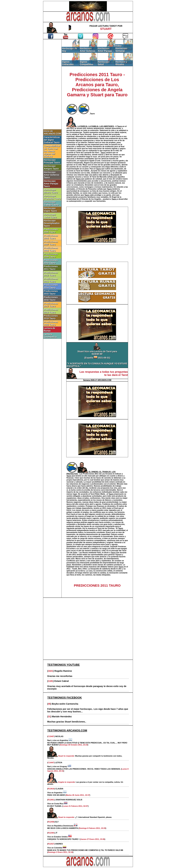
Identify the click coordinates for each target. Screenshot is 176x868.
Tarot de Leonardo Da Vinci (88, 153)
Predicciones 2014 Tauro (51, 286)
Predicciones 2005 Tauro (51, 231)
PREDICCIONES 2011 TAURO (97, 585)
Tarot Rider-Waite (98, 494)
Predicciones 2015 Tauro (51, 292)
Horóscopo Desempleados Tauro (52, 223)
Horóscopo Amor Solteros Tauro (52, 175)
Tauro (92, 114)
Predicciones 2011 (91, 474)
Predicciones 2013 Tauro (51, 280)
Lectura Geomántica (50, 336)
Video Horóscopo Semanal (121, 48)
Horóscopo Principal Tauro (52, 161)
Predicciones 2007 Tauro (51, 243)
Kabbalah (71, 567)
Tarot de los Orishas (106, 528)
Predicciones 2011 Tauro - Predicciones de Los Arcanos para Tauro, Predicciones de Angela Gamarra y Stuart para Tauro (97, 85)
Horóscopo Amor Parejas (105, 50)
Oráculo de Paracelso (88, 189)
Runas (85, 553)
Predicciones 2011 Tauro (51, 268)
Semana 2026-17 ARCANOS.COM (97, 380)
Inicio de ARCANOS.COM (52, 132)
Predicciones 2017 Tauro (51, 305)
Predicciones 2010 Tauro (51, 262)
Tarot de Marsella (100, 177)
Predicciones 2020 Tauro (51, 323)
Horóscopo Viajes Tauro (50, 210)
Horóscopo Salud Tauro (50, 216)
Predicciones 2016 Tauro (51, 299)
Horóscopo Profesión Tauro (52, 197)
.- (96, 126)
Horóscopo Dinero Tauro (51, 191)
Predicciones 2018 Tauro (51, 311)
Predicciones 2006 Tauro (51, 237)
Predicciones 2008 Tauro (51, 249)
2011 (72, 128)
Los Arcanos (107, 474)
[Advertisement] (52, 77)
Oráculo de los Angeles (92, 199)
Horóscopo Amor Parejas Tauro (51, 184)
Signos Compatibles (87, 63)
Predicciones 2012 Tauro (51, 274)
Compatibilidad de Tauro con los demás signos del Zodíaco (52, 151)
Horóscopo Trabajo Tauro (51, 203)
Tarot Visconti (86, 134)
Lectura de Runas (49, 329)
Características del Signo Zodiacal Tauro (52, 140)
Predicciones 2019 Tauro (51, 317)
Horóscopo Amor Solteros (88, 50)
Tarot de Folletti (83, 171)
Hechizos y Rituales (121, 63)
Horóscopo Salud (104, 63)
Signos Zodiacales (68, 63)
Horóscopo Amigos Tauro (51, 167)
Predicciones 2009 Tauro (51, 255)
